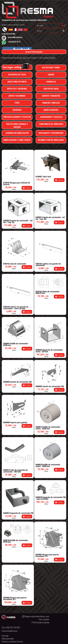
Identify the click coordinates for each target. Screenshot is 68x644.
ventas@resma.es (15, 37)
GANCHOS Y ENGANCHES (51, 96)
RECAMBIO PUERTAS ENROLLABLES (51, 140)
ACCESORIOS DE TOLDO (17, 74)
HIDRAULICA (51, 82)
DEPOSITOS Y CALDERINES (17, 89)
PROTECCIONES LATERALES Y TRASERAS (17, 125)
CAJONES (51, 74)
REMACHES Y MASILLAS (51, 103)
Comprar (27, 188)
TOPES (17, 103)
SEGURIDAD (17, 110)
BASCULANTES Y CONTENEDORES (51, 133)
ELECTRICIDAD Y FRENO (51, 67)
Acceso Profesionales (34, 52)
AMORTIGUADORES (51, 110)
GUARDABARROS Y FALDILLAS (51, 117)
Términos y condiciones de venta (12, 642)
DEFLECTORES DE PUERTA (17, 82)
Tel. (11, 627)
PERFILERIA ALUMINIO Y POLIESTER (17, 117)
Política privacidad (8, 639)
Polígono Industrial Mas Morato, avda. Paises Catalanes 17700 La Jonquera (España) (29, 58)
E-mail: (10, 631)
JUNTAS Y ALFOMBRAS (17, 96)
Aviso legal (5, 636)
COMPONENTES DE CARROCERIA (51, 124)
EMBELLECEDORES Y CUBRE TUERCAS (17, 140)
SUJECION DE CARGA (51, 89)
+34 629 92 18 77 (14, 42)
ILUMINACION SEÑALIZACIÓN (17, 133)
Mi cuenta (40, 25)
